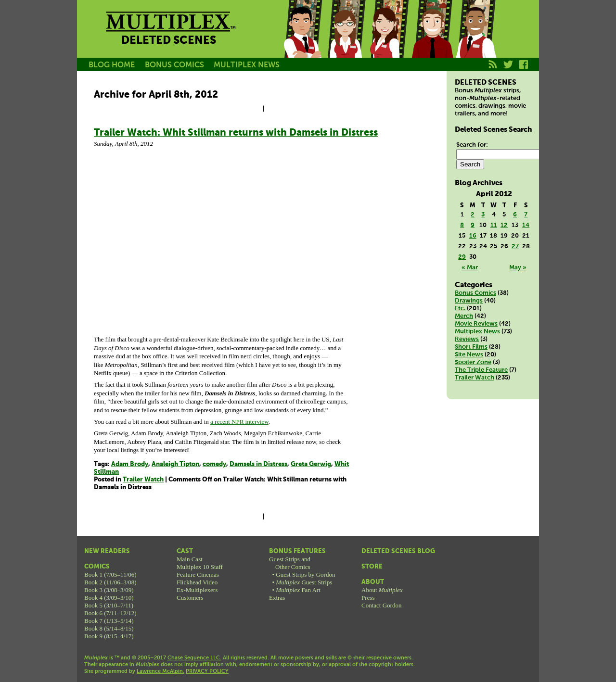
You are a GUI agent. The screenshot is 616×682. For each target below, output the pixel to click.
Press (368, 598)
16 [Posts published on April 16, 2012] (473, 236)
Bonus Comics (475, 293)
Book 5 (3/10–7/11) (109, 605)
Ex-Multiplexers (197, 590)
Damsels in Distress (258, 464)
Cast (185, 551)
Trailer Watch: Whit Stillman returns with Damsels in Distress (236, 133)
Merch (464, 316)
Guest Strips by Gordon (305, 575)
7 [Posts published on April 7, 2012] (526, 215)
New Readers (107, 551)
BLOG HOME (112, 65)
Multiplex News (477, 332)
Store (372, 567)
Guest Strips (304, 582)
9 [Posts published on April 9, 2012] (473, 225)
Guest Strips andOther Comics (290, 563)
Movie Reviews (476, 324)
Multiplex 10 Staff (200, 567)
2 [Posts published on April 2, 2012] (473, 215)
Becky (346, 40)
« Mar (470, 268)
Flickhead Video (197, 582)
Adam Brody (130, 464)
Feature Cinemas (198, 575)
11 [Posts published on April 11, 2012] (494, 225)
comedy (214, 464)
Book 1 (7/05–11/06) (110, 575)
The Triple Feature (481, 370)
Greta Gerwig (311, 464)
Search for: (472, 145)
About (373, 582)
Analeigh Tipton (175, 464)
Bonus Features (297, 551)
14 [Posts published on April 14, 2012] (526, 225)
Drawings (469, 301)
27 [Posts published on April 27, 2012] (515, 246)
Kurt (432, 40)
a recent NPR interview (239, 422)
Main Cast (190, 559)
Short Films (471, 347)
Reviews (467, 339)
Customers (190, 598)
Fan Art (298, 590)
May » (518, 268)
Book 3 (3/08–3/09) (109, 590)
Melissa (389, 40)
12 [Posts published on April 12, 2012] (504, 225)
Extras (277, 598)
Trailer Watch (143, 480)
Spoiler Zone (473, 362)
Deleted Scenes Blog (398, 551)
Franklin (475, 40)
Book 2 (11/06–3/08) (110, 582)
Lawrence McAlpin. (160, 671)
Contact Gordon (381, 605)
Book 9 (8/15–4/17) (109, 636)
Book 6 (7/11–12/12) (110, 613)
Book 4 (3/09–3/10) (109, 598)
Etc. (460, 309)
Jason (302, 40)
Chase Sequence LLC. (194, 658)
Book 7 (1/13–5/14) (109, 621)
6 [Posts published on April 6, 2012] (515, 215)
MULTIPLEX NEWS (247, 65)
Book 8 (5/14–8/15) (109, 628)
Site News (469, 355)
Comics (97, 567)
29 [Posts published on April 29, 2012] (462, 257)
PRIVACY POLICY (207, 671)
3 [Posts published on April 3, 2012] (483, 215)
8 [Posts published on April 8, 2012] (462, 225)
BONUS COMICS (174, 65)
